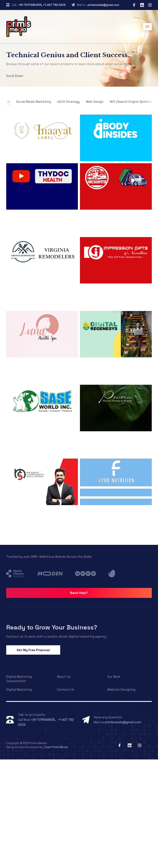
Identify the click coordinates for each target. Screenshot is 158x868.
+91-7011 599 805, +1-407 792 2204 (42, 5)
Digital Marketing (19, 689)
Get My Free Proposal (33, 650)
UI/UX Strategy (68, 102)
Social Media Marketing (34, 102)
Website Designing (121, 689)
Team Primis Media (56, 747)
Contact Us (66, 689)
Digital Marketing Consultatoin (19, 679)
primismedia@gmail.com (103, 5)
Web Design (95, 102)
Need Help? (79, 593)
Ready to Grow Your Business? (52, 627)
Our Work (114, 677)
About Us (64, 677)
